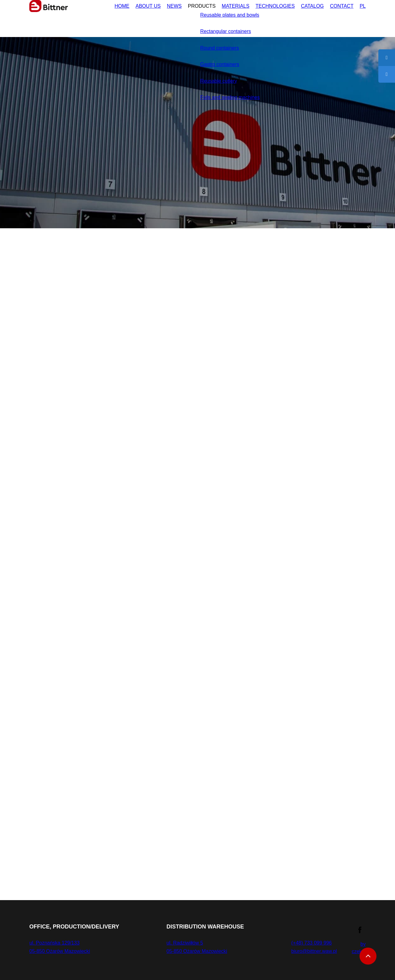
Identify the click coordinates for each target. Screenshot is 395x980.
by (359, 948)
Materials (218, 16)
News (150, 16)
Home (91, 16)
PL (362, 16)
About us (120, 16)
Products (180, 16)
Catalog (306, 16)
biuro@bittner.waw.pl (311, 951)
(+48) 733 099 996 (308, 943)
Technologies (263, 16)
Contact (339, 16)
